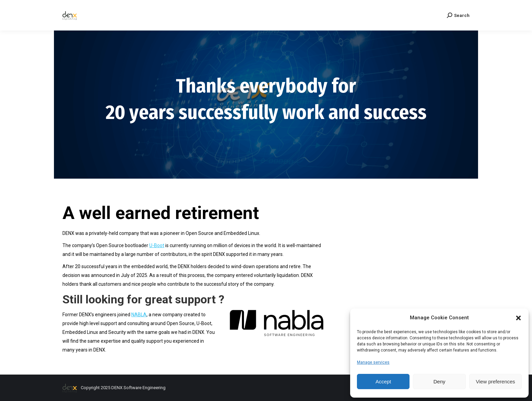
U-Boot (157, 245)
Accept (383, 382)
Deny (439, 382)
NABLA (139, 315)
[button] (518, 318)
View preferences (496, 382)
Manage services (373, 362)
